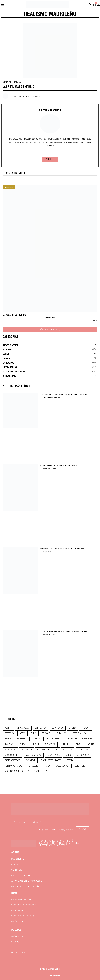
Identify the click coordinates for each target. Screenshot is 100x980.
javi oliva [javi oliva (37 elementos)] (9, 744)
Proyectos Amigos (22, 875)
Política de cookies (23, 916)
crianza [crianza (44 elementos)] (72, 728)
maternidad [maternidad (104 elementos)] (27, 750)
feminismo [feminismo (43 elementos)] (21, 739)
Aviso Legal (18, 910)
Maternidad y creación (14, 372)
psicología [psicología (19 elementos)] (33, 766)
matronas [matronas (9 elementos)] (68, 750)
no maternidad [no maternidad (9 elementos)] (53, 755)
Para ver (18, 82)
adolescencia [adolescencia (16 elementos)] (23, 728)
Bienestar (7, 82)
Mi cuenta (17, 921)
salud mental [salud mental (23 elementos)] (62, 766)
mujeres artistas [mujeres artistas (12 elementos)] (34, 755)
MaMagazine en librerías (26, 886)
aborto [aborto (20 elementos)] (8, 728)
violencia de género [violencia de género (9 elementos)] (14, 771)
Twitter (16, 947)
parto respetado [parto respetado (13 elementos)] (13, 761)
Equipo (15, 864)
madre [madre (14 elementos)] (79, 744)
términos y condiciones (66, 830)
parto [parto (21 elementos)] (68, 755)
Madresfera (18, 953)
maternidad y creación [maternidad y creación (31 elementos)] (47, 750)
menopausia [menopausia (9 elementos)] (83, 750)
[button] (2, 5)
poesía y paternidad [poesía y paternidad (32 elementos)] (14, 766)
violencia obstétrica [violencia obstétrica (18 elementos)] (38, 771)
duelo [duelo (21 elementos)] (34, 734)
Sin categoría (9, 376)
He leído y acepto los (56, 830)
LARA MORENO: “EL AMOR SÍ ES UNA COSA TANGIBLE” (64, 632)
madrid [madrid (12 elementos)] (91, 744)
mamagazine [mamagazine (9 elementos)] (10, 750)
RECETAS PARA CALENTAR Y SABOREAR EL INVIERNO (64, 394)
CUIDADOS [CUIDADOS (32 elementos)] (85, 728)
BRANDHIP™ (55, 976)
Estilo (6, 354)
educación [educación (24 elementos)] (47, 734)
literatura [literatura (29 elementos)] (66, 744)
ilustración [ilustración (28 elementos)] (71, 739)
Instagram (18, 936)
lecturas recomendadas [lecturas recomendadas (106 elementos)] (44, 744)
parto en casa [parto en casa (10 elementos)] (83, 755)
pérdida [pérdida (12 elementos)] (47, 766)
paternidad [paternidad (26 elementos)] (31, 761)
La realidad (8, 363)
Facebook (17, 942)
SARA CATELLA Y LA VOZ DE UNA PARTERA (59, 466)
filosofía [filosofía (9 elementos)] (36, 739)
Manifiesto (18, 859)
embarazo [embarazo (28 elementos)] (61, 734)
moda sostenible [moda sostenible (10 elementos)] (13, 755)
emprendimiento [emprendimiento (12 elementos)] (79, 734)
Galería (6, 358)
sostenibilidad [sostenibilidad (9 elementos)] (80, 766)
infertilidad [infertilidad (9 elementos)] (88, 739)
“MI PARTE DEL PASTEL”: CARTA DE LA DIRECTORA (62, 549)
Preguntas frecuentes (24, 899)
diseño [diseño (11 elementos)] (23, 734)
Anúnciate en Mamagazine (27, 881)
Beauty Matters (10, 345)
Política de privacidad (24, 905)
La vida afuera (10, 367)
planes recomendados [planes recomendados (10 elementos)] (51, 761)
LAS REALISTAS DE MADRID (18, 86)
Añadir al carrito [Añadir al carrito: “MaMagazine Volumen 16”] (50, 330)
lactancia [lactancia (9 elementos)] (23, 744)
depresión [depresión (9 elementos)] (9, 734)
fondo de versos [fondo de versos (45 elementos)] (53, 739)
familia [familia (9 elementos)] (8, 739)
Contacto (17, 870)
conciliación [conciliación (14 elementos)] (41, 728)
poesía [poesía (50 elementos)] (70, 761)
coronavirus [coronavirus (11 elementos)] (58, 728)
